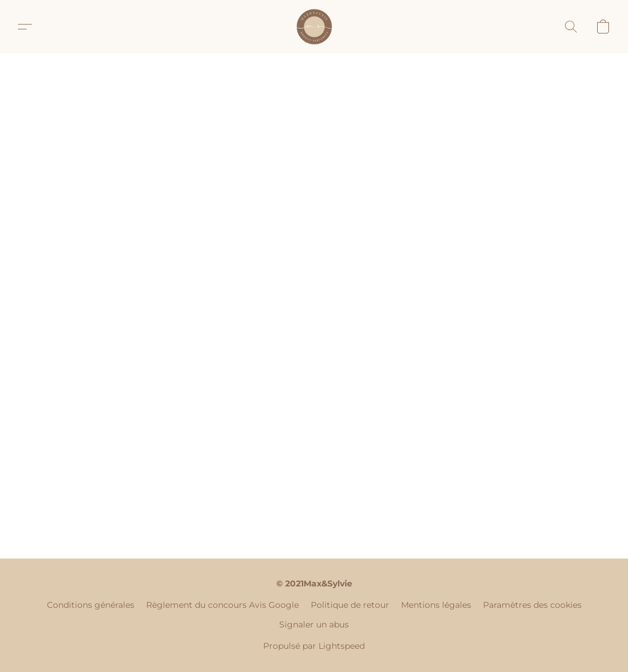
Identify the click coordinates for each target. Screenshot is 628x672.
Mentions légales (436, 605)
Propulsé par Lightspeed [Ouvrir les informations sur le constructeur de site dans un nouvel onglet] (314, 646)
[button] (314, 27)
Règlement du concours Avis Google (223, 605)
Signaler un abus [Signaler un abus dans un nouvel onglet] (314, 624)
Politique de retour (350, 605)
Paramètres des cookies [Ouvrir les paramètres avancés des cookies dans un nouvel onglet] (532, 605)
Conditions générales (91, 605)
